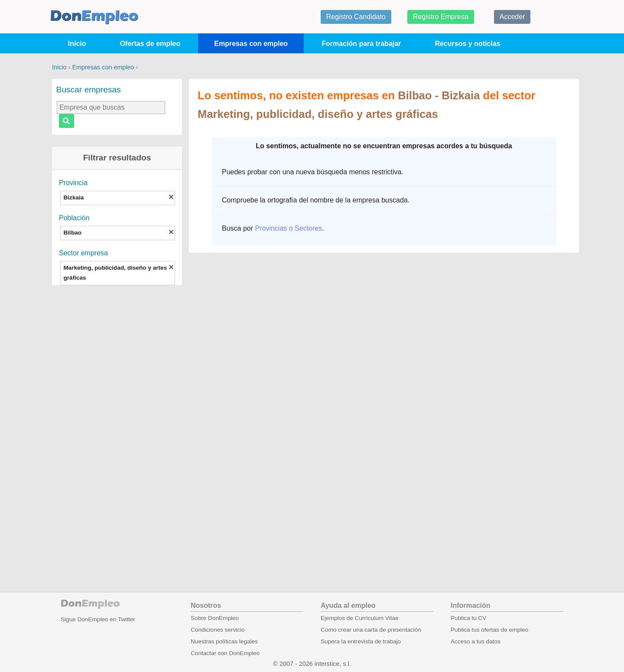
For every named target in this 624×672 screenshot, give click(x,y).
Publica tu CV (468, 618)
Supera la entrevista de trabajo (361, 641)
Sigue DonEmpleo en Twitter (98, 619)
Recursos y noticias (467, 44)
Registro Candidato (356, 17)
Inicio (77, 44)
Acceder (512, 17)
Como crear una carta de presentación (371, 630)
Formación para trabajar (361, 44)
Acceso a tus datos (476, 641)
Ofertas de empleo (150, 44)
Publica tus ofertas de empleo (489, 630)
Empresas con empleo (251, 44)
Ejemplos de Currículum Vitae (360, 618)
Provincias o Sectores (288, 228)
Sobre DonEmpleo (215, 618)
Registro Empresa (441, 17)
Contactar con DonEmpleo (225, 653)
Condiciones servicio (218, 630)
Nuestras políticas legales (224, 641)
